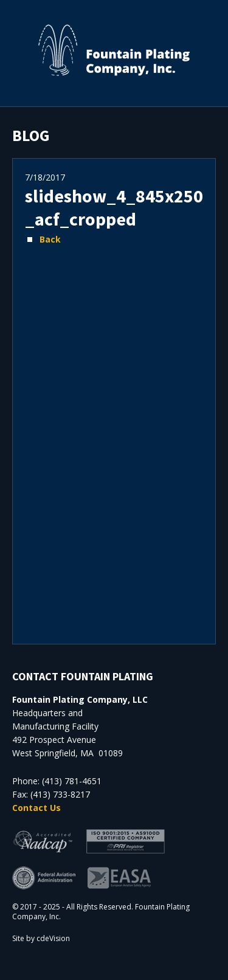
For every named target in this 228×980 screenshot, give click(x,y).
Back (50, 239)
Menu (213, 15)
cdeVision (53, 938)
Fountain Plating (114, 50)
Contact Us (36, 808)
